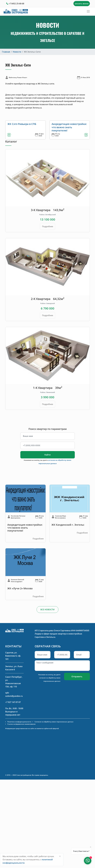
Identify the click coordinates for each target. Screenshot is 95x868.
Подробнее (48, 226)
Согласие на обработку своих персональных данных (54, 722)
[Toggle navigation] (88, 11)
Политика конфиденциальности (19, 722)
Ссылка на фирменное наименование (21, 724)
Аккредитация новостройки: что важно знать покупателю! (69, 127)
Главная (6, 52)
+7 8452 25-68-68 (16, 4)
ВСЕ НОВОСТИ (47, 610)
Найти (47, 455)
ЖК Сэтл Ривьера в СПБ (22, 124)
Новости (17, 52)
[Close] (60, 856)
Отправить (77, 677)
